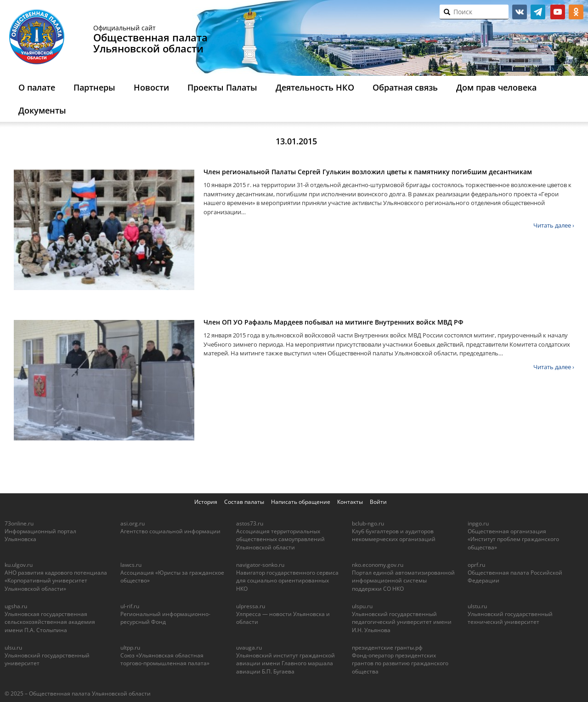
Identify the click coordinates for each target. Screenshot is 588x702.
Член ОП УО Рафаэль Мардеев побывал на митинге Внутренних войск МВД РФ (334, 322)
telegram (538, 12)
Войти (378, 502)
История (206, 502)
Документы (42, 110)
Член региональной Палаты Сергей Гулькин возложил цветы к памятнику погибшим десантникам (368, 172)
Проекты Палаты (222, 87)
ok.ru (576, 12)
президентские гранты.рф (387, 648)
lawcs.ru (131, 565)
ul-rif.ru (130, 606)
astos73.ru (250, 523)
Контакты (350, 502)
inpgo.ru (478, 523)
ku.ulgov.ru (19, 565)
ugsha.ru (16, 606)
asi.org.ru (133, 523)
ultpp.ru (130, 648)
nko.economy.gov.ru (378, 565)
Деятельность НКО (315, 87)
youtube (558, 12)
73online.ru (19, 523)
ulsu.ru (13, 648)
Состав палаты (244, 502)
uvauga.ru (249, 648)
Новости (151, 87)
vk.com (520, 12)
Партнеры (94, 87)
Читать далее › (554, 225)
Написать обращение (301, 502)
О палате (37, 87)
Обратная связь (405, 87)
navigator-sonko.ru (260, 565)
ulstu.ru (477, 606)
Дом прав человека (496, 87)
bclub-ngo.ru (368, 523)
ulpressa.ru (251, 606)
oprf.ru (476, 565)
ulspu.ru (362, 606)
